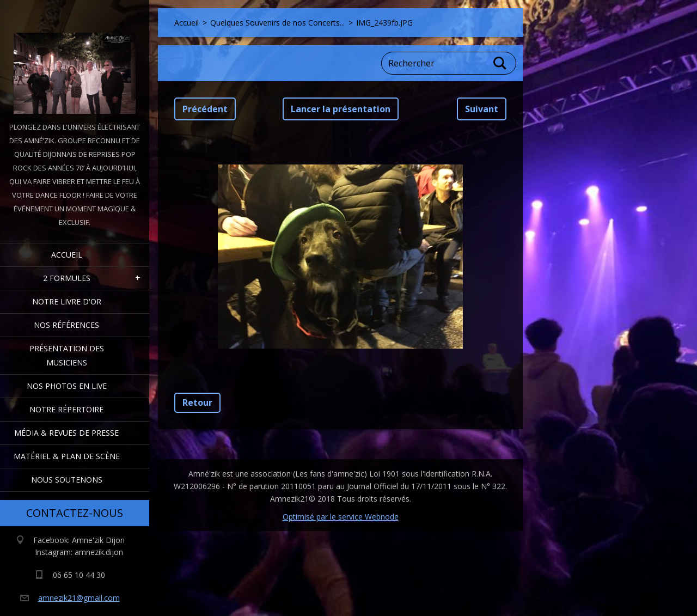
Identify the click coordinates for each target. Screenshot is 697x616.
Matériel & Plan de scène (67, 456)
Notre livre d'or (67, 301)
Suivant (482, 109)
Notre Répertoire (66, 409)
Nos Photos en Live (67, 386)
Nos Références (66, 325)
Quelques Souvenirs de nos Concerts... (277, 23)
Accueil (67, 255)
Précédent (205, 109)
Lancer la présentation (341, 109)
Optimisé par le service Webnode (341, 517)
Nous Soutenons (67, 480)
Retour (197, 402)
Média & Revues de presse (66, 433)
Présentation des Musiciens (67, 355)
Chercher (500, 63)
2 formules (67, 278)
